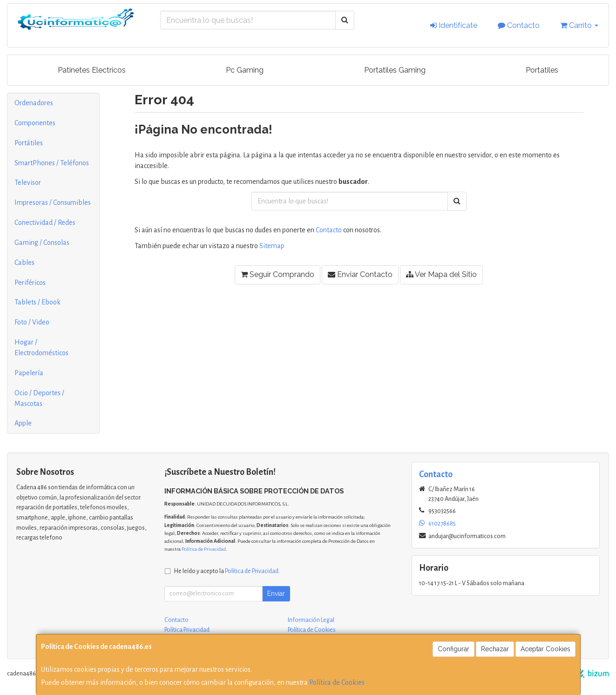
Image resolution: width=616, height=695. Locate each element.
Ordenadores (34, 103)
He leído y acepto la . (227, 571)
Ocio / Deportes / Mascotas (39, 398)
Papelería (29, 373)
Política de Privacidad (204, 549)
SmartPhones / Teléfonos (52, 163)
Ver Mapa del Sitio (441, 274)
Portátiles (29, 143)
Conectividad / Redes (45, 223)
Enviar (276, 594)
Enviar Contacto (360, 274)
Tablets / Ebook (37, 302)
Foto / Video (32, 322)
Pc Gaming (245, 70)
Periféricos (30, 283)
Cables (24, 263)
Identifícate (454, 25)
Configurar (454, 649)
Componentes (35, 123)
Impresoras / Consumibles (53, 202)
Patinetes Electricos (92, 70)
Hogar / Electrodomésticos (41, 347)
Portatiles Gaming (395, 70)
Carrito (579, 25)
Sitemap (272, 246)
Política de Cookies (337, 682)
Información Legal (311, 620)
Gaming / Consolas (42, 243)
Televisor (28, 182)
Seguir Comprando (278, 274)
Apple (23, 423)
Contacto (519, 25)
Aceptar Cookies (545, 649)
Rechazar (495, 649)
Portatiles (542, 70)
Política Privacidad (187, 630)
